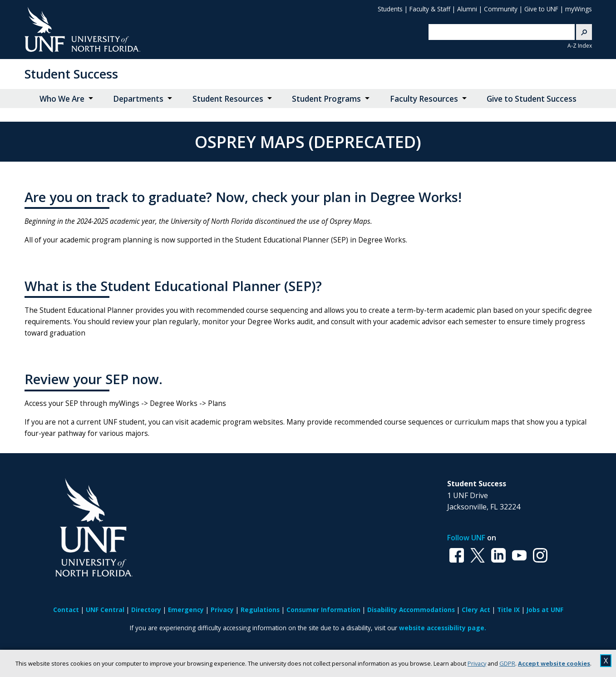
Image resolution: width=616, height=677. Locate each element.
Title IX (508, 610)
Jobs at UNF (545, 610)
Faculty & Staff (430, 9)
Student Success (71, 74)
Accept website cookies (554, 663)
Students (390, 9)
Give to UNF (541, 9)
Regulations (260, 610)
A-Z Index (580, 46)
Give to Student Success (532, 99)
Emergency (186, 610)
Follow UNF (466, 538)
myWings (579, 9)
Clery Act (476, 610)
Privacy (477, 663)
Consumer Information (323, 610)
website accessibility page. (443, 628)
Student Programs (326, 99)
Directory (146, 610)
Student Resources (228, 99)
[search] (494, 32)
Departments (138, 99)
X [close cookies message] (606, 661)
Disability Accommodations (411, 610)
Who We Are (62, 99)
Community (501, 9)
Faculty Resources (424, 99)
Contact (66, 610)
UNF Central (105, 610)
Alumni (467, 9)
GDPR (507, 663)
